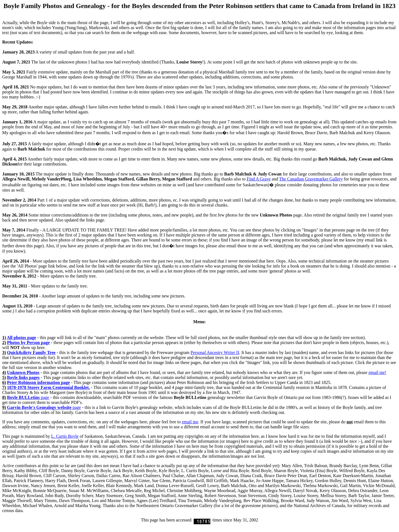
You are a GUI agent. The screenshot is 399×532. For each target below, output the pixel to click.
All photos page (21, 338)
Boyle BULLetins (23, 397)
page (44, 397)
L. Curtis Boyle (65, 436)
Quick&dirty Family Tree (31, 352)
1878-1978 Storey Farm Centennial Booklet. (48, 387)
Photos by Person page (28, 343)
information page (38, 382)
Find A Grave (259, 179)
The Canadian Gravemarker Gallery (311, 179)
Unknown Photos (23, 372)
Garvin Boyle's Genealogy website (39, 407)
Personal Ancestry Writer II (215, 352)
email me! (377, 372)
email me (190, 422)
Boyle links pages (23, 377)
